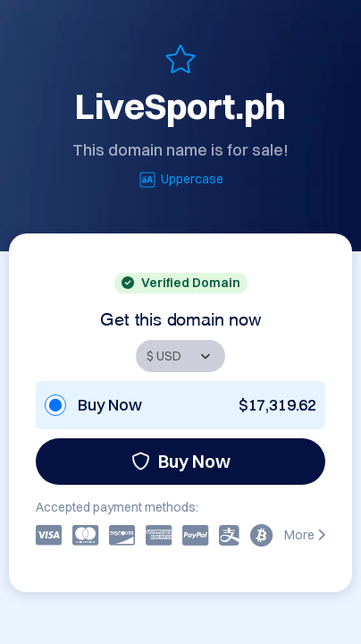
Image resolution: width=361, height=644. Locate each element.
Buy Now (181, 461)
